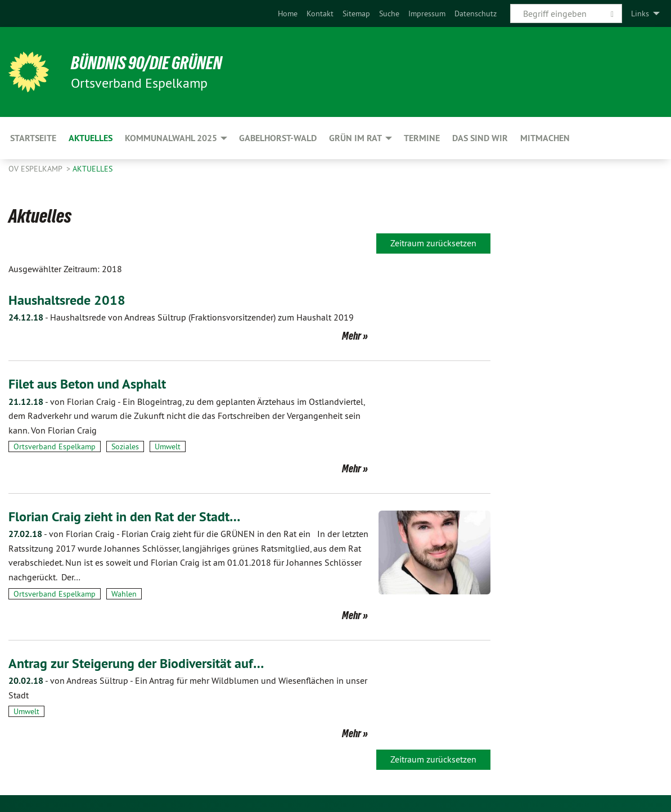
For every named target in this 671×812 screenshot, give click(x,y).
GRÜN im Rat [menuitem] (355, 138)
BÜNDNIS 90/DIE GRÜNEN (147, 63)
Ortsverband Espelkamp (55, 446)
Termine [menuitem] (422, 138)
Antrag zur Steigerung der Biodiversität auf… (136, 663)
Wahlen (124, 594)
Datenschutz (476, 13)
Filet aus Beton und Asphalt (87, 384)
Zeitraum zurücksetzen (433, 243)
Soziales (125, 446)
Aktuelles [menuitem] (91, 138)
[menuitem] (288, 13)
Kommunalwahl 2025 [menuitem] (171, 138)
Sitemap (356, 13)
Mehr (352, 336)
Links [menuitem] (640, 13)
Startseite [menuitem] (33, 138)
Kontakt (320, 13)
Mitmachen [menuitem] (545, 138)
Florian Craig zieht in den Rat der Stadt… (124, 516)
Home (288, 13)
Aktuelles (93, 169)
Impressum (427, 13)
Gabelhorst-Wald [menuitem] (278, 138)
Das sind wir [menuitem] (480, 138)
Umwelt (168, 446)
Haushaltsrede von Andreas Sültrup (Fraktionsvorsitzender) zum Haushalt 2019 (181, 317)
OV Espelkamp (36, 169)
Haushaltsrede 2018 (67, 300)
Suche (389, 13)
